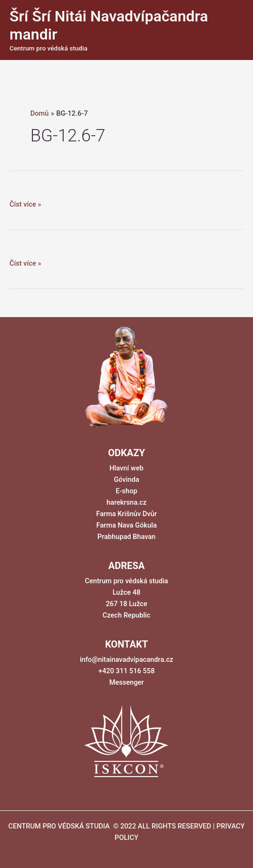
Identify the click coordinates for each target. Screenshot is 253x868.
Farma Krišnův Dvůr (126, 514)
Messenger (127, 682)
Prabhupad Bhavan (127, 537)
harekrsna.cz (126, 502)
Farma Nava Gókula (126, 525)
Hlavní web (126, 468)
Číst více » (25, 204)
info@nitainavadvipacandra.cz (126, 659)
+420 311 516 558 (126, 671)
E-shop (126, 491)
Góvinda (126, 479)
